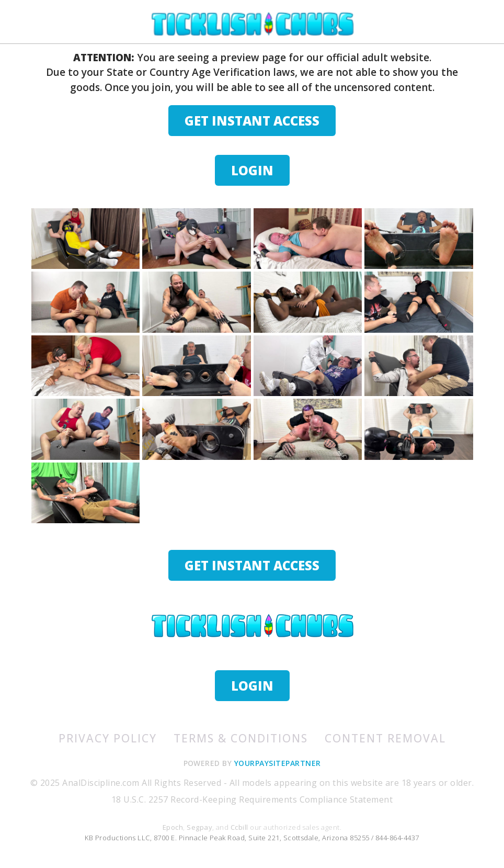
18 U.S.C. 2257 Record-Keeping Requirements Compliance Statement (252, 799)
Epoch (173, 827)
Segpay (199, 827)
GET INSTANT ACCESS (252, 121)
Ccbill (239, 827)
